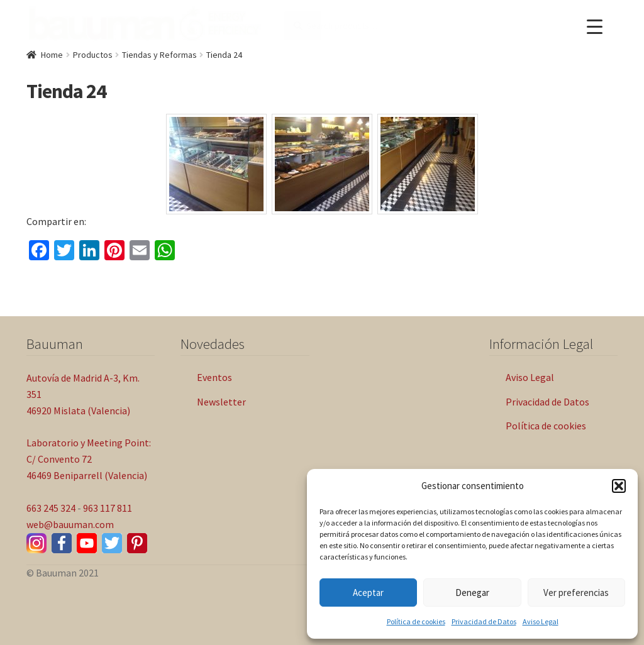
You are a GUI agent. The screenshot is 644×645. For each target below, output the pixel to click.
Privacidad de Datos (484, 621)
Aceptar (368, 593)
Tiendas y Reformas (159, 55)
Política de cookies (416, 621)
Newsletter (221, 402)
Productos (93, 55)
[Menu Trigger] (595, 27)
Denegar (472, 593)
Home (52, 55)
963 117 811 (108, 508)
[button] (619, 486)
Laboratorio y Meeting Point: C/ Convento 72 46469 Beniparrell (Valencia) (89, 459)
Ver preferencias (576, 593)
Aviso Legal (541, 621)
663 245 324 (51, 508)
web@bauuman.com (70, 524)
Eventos (214, 377)
